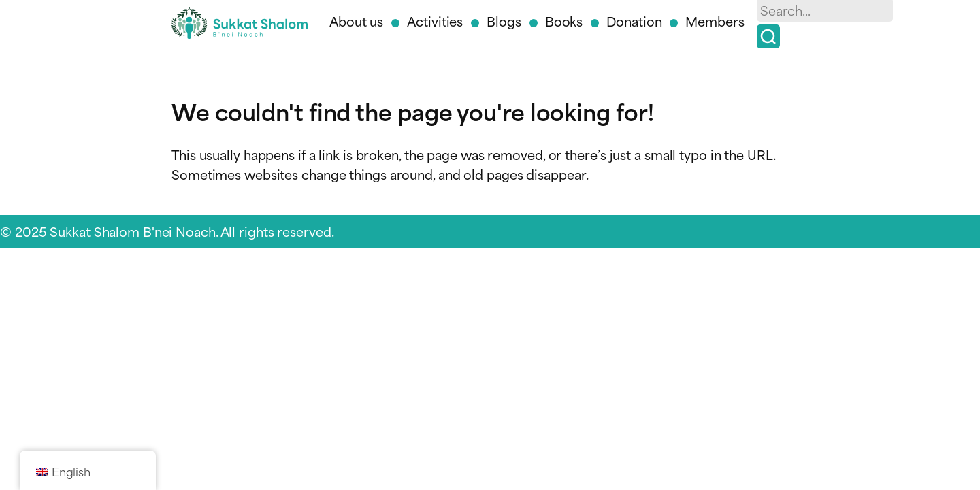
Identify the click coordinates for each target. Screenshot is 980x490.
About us (356, 21)
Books (564, 21)
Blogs (504, 21)
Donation (634, 21)
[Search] (768, 36)
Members (715, 21)
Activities (435, 21)
